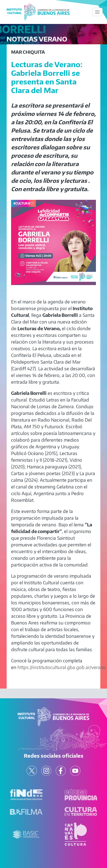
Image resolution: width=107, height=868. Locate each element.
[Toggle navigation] (97, 12)
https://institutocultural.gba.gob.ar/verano (62, 667)
